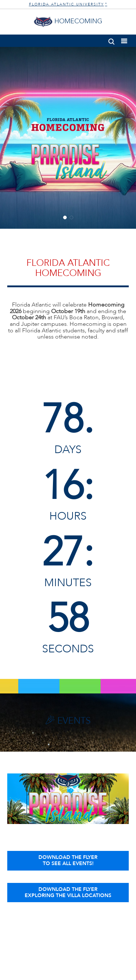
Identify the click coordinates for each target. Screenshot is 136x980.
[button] (112, 40)
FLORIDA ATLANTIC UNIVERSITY (68, 4)
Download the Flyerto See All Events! (68, 860)
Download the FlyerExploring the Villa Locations (68, 892)
